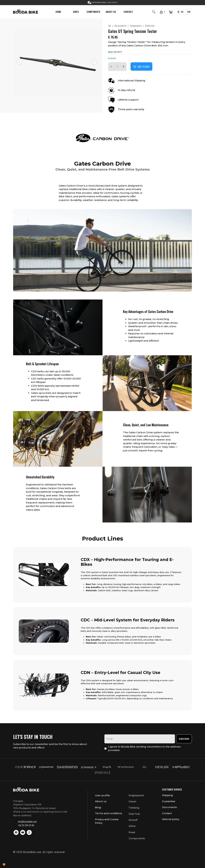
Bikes (76, 12)
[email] (140, 739)
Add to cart (141, 66)
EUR (189, 12)
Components (93, 12)
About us (111, 12)
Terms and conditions (109, 813)
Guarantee (169, 801)
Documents (170, 807)
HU (180, 12)
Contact (128, 12)
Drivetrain (150, 26)
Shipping (168, 795)
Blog (98, 807)
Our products (120, 26)
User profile (102, 795)
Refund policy (171, 819)
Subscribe (184, 739)
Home (58, 12)
